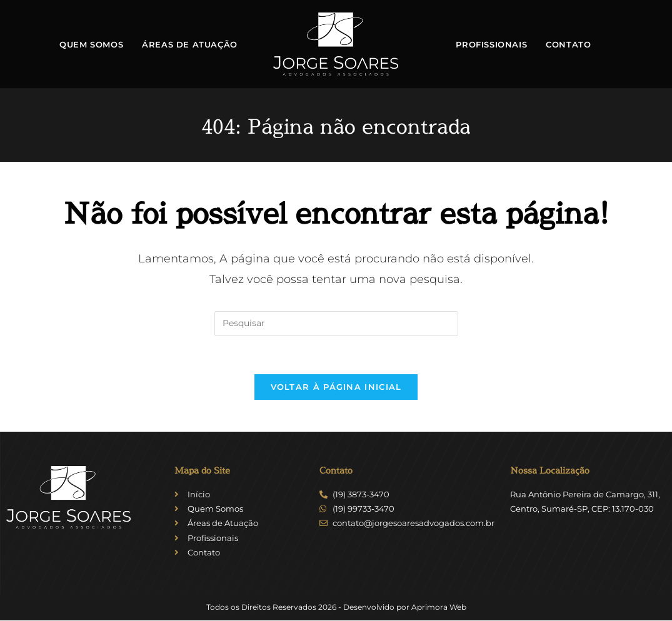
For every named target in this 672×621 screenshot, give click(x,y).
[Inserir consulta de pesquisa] (336, 324)
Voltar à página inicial (336, 387)
